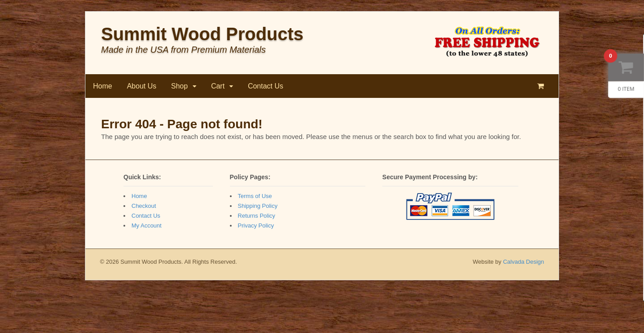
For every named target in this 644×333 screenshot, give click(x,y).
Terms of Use (255, 196)
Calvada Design (524, 262)
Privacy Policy (256, 226)
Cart (218, 86)
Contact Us (265, 86)
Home (103, 86)
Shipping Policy (258, 206)
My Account (146, 226)
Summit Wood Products (202, 34)
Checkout (144, 206)
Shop (180, 86)
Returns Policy (257, 216)
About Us (142, 86)
